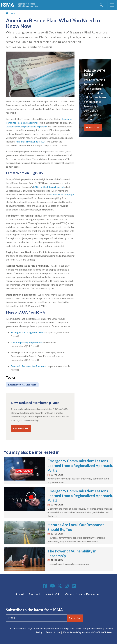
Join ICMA (52, 594)
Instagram (67, 586)
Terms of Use (53, 632)
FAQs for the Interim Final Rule (49, 187)
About (20, 594)
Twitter (60, 586)
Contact (35, 594)
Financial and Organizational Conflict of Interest (88, 632)
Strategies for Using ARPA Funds (28, 332)
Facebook (45, 586)
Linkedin (74, 586)
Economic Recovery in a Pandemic (29, 366)
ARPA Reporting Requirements (27, 342)
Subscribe (75, 618)
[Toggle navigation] (112, 5)
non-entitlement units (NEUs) (31, 141)
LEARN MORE (21, 428)
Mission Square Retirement (83, 594)
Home (12, 13)
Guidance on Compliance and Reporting (27, 126)
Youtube (52, 586)
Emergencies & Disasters (22, 384)
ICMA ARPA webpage (62, 194)
